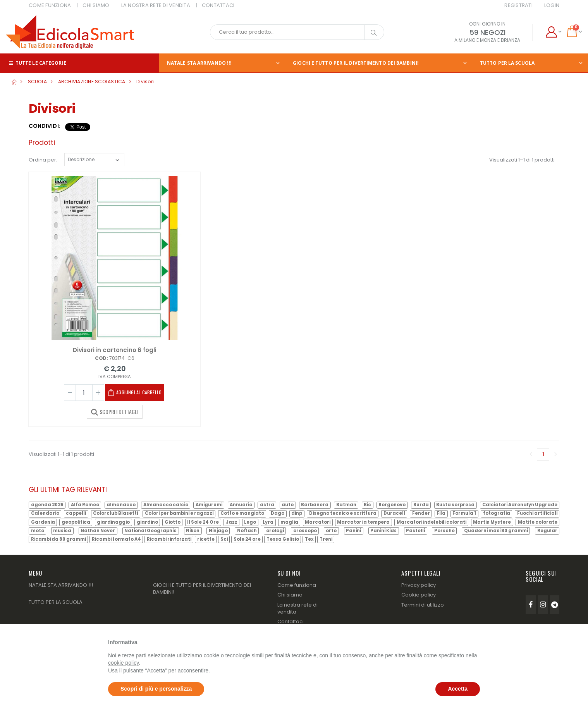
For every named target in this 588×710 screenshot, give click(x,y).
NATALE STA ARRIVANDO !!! (199, 63)
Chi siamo (290, 595)
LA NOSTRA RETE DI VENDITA (156, 5)
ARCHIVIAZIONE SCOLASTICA (92, 82)
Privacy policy (419, 585)
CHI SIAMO (96, 5)
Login (552, 5)
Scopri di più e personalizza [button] (156, 689)
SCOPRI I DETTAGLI (115, 411)
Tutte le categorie (37, 63)
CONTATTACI (218, 5)
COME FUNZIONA (50, 5)
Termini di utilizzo (423, 605)
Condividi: (45, 126)
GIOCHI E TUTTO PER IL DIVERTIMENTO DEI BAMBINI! (356, 63)
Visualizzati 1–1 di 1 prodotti (522, 160)
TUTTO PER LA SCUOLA (56, 602)
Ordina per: (43, 160)
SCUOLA (38, 82)
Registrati (518, 5)
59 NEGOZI (487, 32)
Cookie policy (419, 595)
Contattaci (291, 621)
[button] (553, 32)
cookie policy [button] (123, 663)
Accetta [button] (458, 689)
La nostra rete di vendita (297, 608)
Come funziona (297, 585)
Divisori (145, 82)
